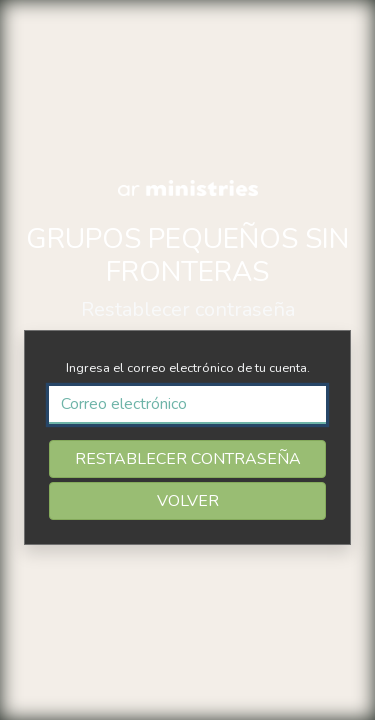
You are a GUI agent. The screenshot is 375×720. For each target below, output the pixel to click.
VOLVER (188, 501)
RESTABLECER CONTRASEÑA (188, 459)
